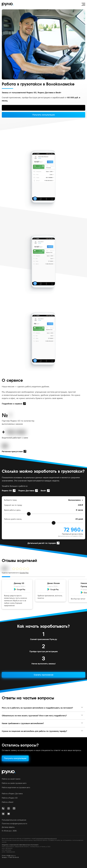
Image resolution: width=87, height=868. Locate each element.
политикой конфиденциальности (46, 838)
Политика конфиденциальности (14, 824)
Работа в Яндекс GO (10, 798)
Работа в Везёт (8, 802)
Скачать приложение (44, 675)
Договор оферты (8, 827)
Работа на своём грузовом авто (14, 783)
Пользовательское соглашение (14, 820)
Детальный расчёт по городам (42, 543)
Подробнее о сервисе (12, 404)
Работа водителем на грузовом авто (16, 787)
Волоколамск (74, 500)
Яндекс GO (7, 491)
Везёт (43, 491)
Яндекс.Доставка (26, 491)
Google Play (24, 573)
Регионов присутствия (12, 451)
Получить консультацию (44, 115)
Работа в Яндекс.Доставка (12, 794)
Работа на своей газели (11, 779)
